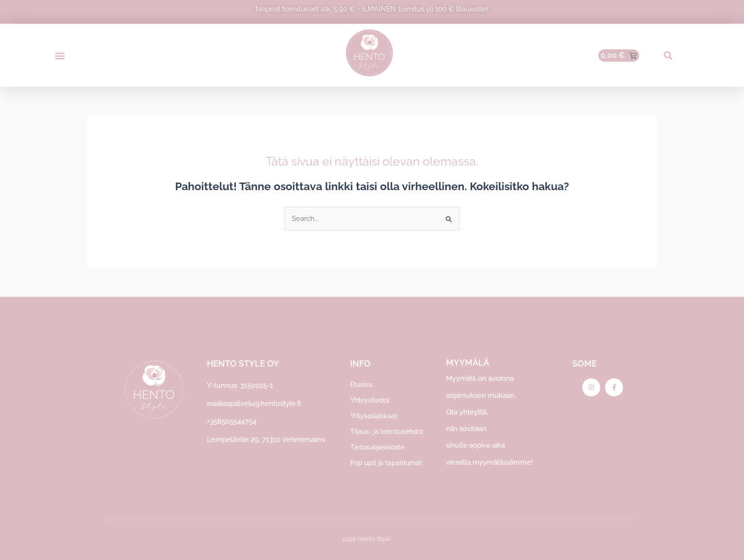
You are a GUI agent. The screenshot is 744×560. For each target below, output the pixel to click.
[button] (60, 55)
